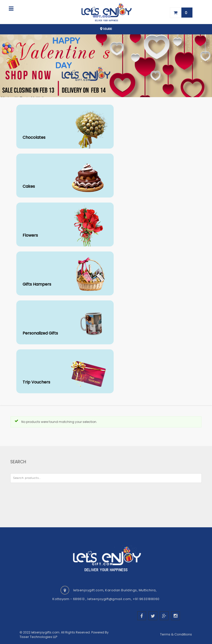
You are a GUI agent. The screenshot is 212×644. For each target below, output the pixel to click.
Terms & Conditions (176, 634)
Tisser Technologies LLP (39, 637)
